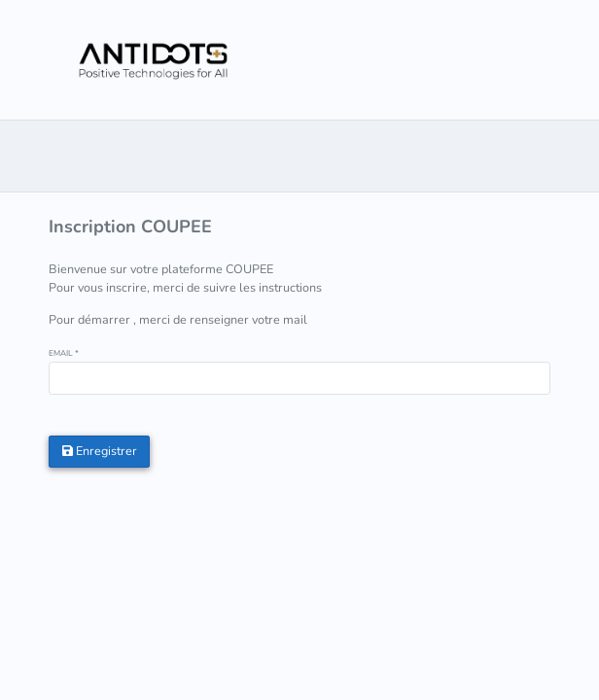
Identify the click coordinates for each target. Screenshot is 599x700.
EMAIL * (64, 353)
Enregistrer (100, 451)
